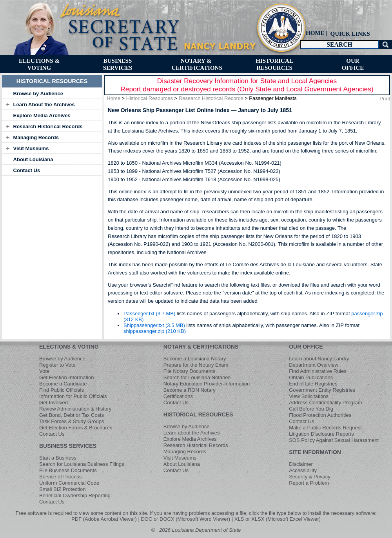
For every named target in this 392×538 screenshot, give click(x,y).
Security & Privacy (309, 477)
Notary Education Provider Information (207, 384)
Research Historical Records (48, 126)
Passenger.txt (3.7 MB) (149, 314)
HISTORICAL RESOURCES (198, 414)
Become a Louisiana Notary (195, 359)
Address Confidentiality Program (325, 403)
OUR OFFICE (306, 347)
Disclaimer (301, 464)
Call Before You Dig (311, 409)
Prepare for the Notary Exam (196, 365)
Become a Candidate (63, 384)
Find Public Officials (62, 390)
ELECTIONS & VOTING (69, 347)
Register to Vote (57, 365)
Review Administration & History (75, 409)
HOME (315, 33)
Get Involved (54, 403)
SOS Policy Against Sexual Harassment (334, 440)
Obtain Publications (311, 377)
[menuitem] (349, 34)
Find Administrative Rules (318, 371)
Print (385, 99)
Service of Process (60, 477)
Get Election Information (66, 377)
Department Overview (314, 365)
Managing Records (36, 137)
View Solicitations (309, 396)
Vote (44, 371)
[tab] (52, 93)
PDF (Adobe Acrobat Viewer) (104, 519)
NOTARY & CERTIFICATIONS (201, 347)
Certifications (178, 396)
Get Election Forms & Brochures (76, 428)
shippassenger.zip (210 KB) (155, 331)
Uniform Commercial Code (69, 483)
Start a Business (58, 458)
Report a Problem (309, 483)
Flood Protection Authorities (320, 415)
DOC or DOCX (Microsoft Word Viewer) (185, 519)
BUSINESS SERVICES (68, 446)
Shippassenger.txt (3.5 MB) (154, 325)
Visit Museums (31, 148)
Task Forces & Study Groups (72, 421)
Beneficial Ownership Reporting (75, 495)
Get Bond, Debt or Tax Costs (72, 415)
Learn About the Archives (44, 105)
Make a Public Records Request (325, 428)
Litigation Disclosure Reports (321, 434)
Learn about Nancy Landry (319, 359)
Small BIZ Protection (63, 489)
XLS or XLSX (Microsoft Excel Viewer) (278, 519)
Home (113, 98)
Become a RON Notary (190, 390)
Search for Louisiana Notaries (197, 377)
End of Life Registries (313, 384)
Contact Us (27, 170)
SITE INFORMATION (315, 452)
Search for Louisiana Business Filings (82, 464)
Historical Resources (150, 98)
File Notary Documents (189, 371)
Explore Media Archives (42, 115)
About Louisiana (33, 159)
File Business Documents (68, 470)
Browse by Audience (38, 94)
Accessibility (303, 470)
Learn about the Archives (192, 433)
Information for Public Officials (73, 396)
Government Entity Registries (322, 390)
